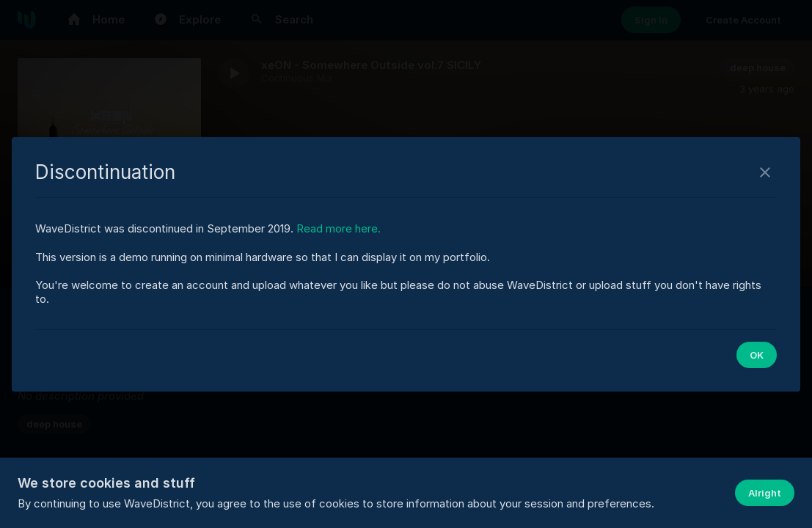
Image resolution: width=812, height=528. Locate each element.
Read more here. (339, 228)
